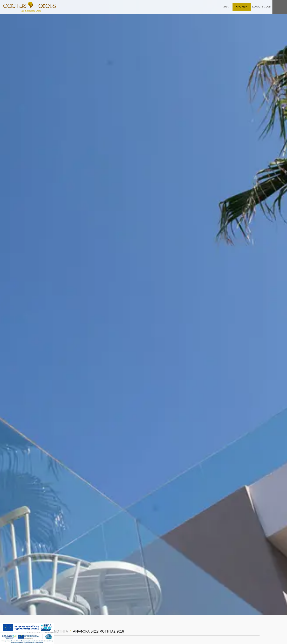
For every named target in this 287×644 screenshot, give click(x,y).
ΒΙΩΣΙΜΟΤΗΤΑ (56, 631)
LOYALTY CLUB (262, 7)
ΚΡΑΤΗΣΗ (242, 7)
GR (225, 7)
